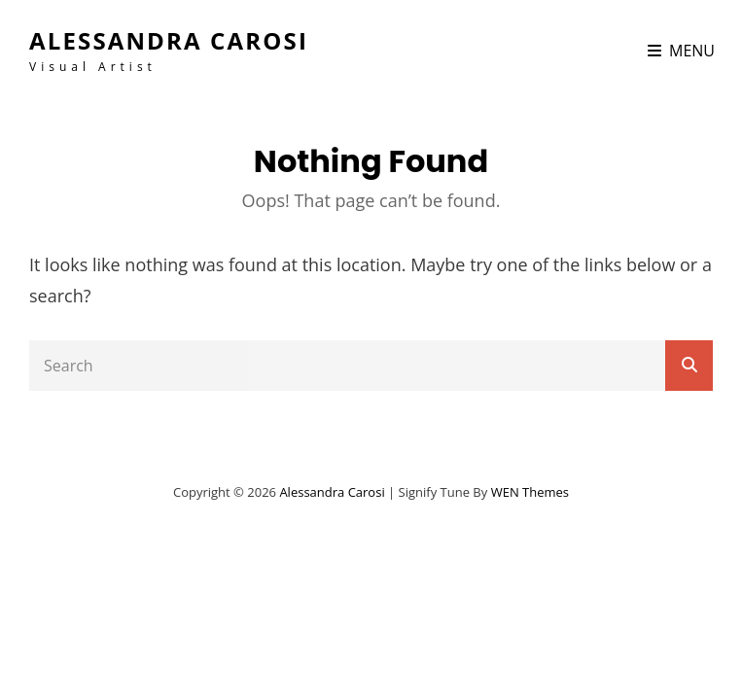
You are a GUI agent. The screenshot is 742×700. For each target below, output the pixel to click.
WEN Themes (530, 492)
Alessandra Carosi (169, 40)
